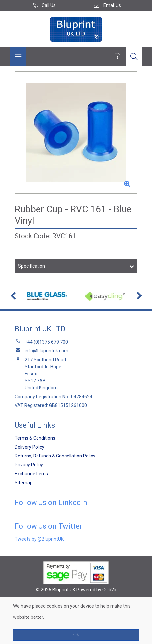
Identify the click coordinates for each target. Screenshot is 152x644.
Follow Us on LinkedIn (51, 502)
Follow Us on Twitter (48, 526)
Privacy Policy (29, 465)
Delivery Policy (30, 447)
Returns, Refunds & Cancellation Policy (55, 456)
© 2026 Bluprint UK (56, 590)
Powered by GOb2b (96, 590)
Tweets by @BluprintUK (39, 539)
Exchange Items (31, 474)
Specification (32, 266)
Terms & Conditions (35, 438)
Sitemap (24, 483)
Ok (76, 635)
